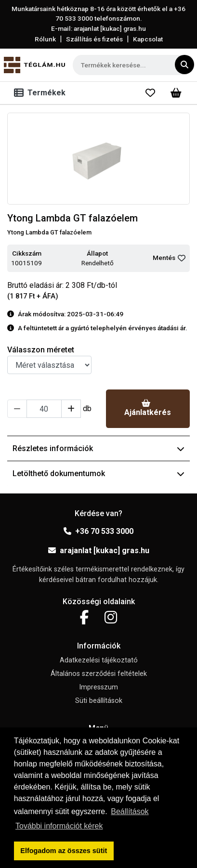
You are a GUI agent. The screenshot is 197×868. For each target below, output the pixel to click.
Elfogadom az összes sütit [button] (64, 851)
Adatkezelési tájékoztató (99, 660)
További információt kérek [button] (59, 826)
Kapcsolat (148, 39)
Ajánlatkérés (148, 408)
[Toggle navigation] (42, 93)
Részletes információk (98, 448)
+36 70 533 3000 (98, 531)
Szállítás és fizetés (94, 39)
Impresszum (98, 687)
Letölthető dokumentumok (98, 473)
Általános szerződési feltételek (99, 674)
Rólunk (45, 39)
